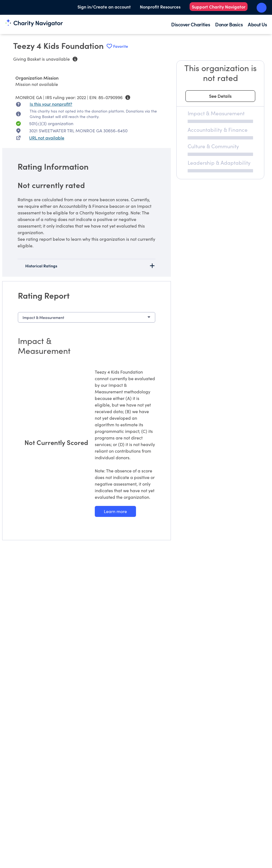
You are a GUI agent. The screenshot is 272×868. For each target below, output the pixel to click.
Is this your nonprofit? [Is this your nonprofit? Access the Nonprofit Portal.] (51, 104)
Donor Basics (229, 24)
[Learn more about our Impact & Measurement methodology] (115, 511)
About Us (257, 24)
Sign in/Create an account (104, 7)
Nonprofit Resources (160, 7)
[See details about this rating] (220, 96)
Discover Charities (191, 24)
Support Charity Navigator (219, 7)
